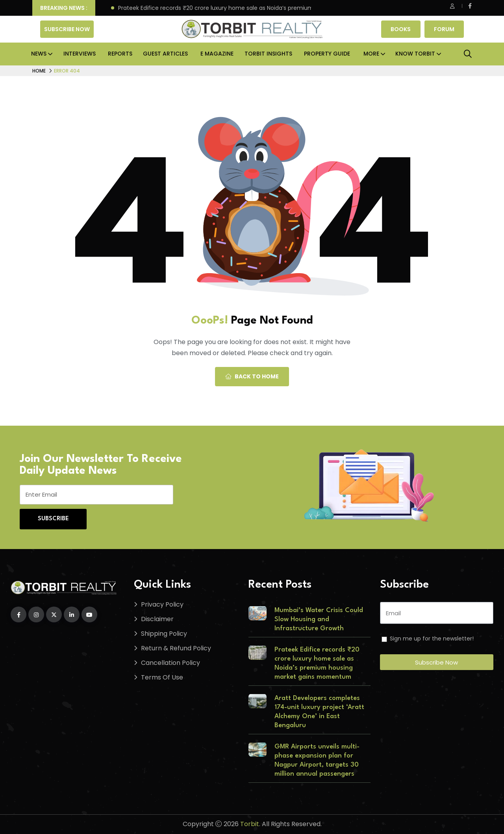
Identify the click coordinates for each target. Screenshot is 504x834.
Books (401, 29)
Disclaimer (157, 619)
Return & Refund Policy (176, 648)
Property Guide (327, 54)
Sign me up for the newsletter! (432, 639)
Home (39, 71)
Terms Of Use (162, 677)
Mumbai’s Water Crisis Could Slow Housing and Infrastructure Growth (319, 619)
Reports (120, 54)
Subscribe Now (67, 29)
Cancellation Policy (170, 663)
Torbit (250, 824)
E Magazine (217, 54)
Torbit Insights (268, 54)
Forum (444, 29)
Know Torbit (415, 54)
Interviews (80, 54)
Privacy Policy (162, 604)
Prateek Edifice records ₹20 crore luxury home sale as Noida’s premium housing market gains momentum (264, 8)
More (371, 54)
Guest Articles (165, 54)
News (39, 54)
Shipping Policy (164, 634)
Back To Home (252, 376)
